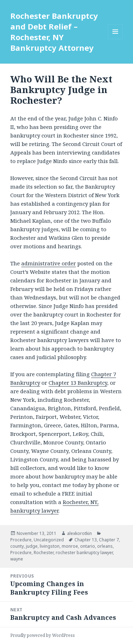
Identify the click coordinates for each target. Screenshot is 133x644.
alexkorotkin (79, 533)
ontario (88, 546)
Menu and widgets (115, 39)
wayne (17, 559)
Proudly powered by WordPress (43, 635)
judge (32, 546)
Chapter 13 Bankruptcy (78, 383)
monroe (70, 546)
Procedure (21, 540)
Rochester (44, 553)
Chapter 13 (86, 540)
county (17, 546)
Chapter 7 (109, 540)
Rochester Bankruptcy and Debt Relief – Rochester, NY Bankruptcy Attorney (54, 32)
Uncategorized (49, 540)
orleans (105, 546)
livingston (50, 546)
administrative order (49, 263)
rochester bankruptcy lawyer (84, 553)
